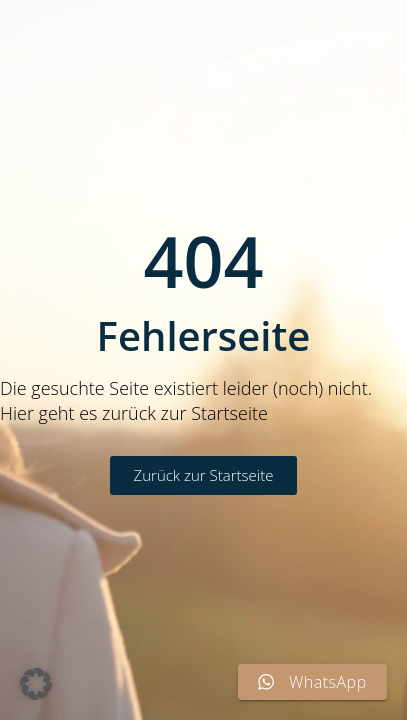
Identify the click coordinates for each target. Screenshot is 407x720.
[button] (36, 684)
